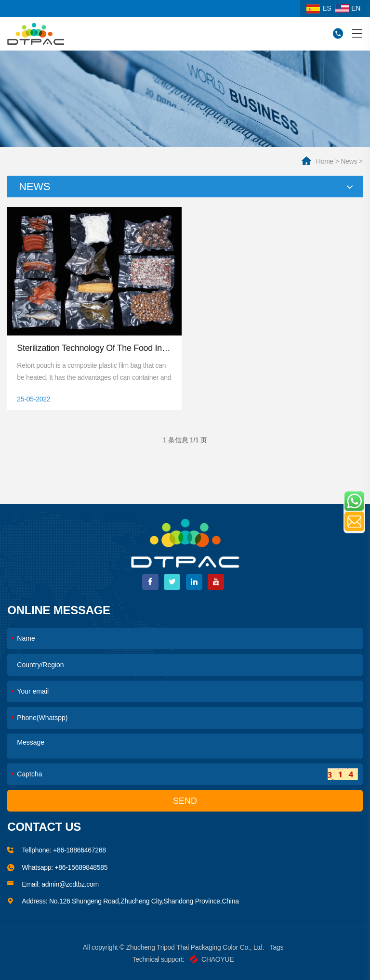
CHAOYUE (212, 959)
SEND (185, 801)
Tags (277, 947)
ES (319, 8)
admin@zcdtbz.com (70, 884)
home (325, 161)
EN (348, 8)
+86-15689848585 (81, 867)
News (349, 161)
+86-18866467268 (79, 850)
